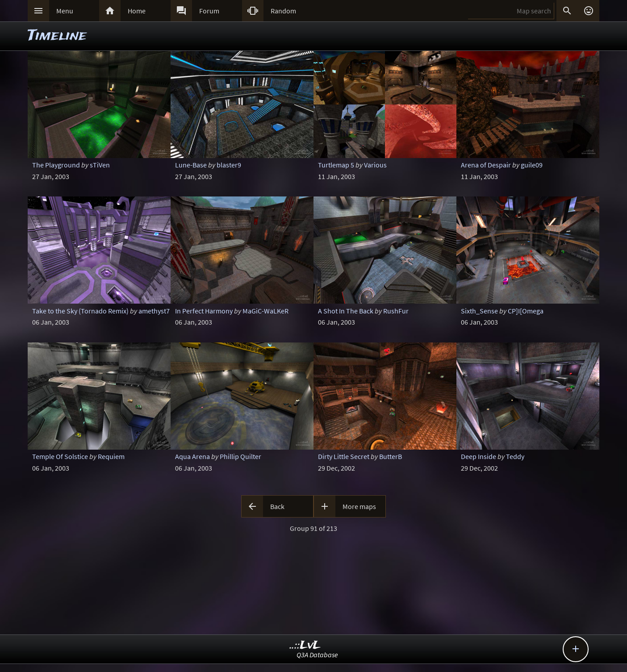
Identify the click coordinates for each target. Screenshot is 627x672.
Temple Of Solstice (60, 456)
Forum (209, 11)
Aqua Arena (192, 456)
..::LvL (305, 645)
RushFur (396, 311)
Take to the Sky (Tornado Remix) (80, 311)
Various (375, 165)
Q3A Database (317, 655)
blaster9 (229, 165)
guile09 (532, 165)
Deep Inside (479, 456)
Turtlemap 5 (336, 165)
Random (283, 11)
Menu (65, 11)
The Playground (56, 165)
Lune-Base (191, 165)
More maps (359, 506)
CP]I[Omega (526, 311)
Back (277, 506)
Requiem (111, 456)
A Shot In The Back (346, 311)
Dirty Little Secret (344, 456)
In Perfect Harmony (204, 311)
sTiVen (100, 165)
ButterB (391, 456)
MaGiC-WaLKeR (265, 311)
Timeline (57, 36)
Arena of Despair (486, 165)
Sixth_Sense (479, 311)
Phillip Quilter (240, 456)
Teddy (515, 456)
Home (137, 11)
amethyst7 (154, 311)
